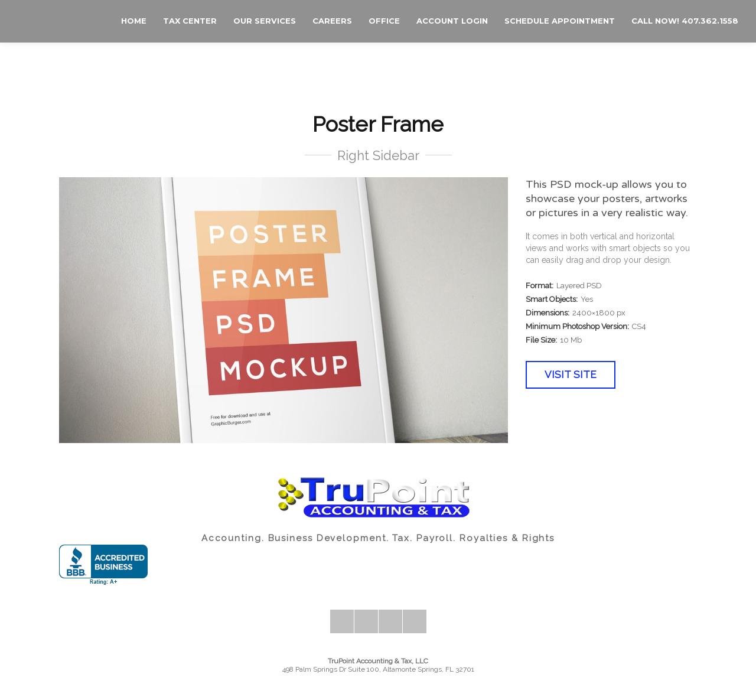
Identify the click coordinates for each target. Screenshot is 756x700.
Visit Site (571, 375)
